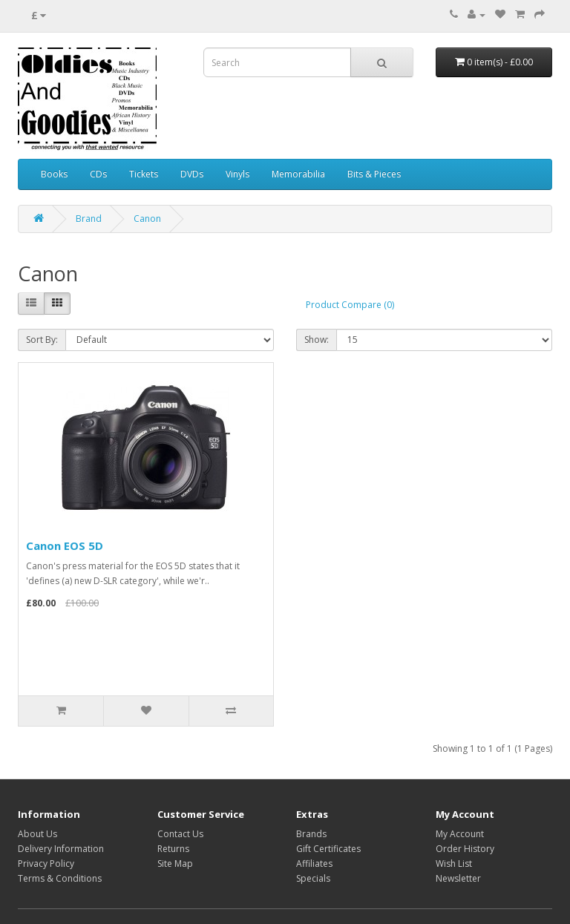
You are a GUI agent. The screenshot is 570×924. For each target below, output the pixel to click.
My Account (460, 834)
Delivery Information (61, 849)
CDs (98, 174)
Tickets (144, 174)
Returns (173, 849)
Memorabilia (298, 174)
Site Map (175, 864)
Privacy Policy (46, 864)
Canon (147, 219)
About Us (37, 834)
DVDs (192, 174)
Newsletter (458, 878)
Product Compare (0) (350, 305)
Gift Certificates (328, 849)
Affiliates (314, 864)
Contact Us (180, 834)
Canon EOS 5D (65, 545)
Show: (317, 340)
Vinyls (237, 174)
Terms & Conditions (60, 878)
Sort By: (42, 340)
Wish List (454, 864)
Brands (311, 834)
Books (54, 174)
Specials (313, 878)
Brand (89, 219)
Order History (465, 849)
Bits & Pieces (374, 174)
